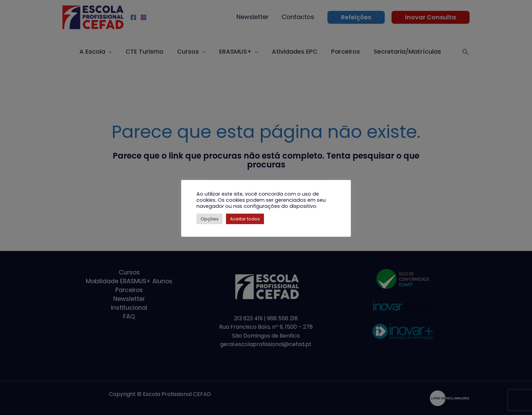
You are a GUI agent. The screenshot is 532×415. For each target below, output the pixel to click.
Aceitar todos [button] (245, 219)
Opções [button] (210, 219)
